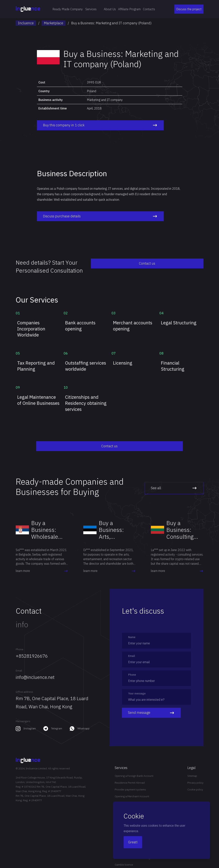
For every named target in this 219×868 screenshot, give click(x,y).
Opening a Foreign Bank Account (134, 770)
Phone (19, 643)
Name (132, 631)
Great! (133, 842)
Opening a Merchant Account (132, 790)
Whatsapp (83, 722)
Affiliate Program (129, 9)
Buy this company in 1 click (76, 125)
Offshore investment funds (131, 797)
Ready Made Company (68, 9)
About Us (110, 9)
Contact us (185, 263)
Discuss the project (189, 9)
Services (93, 9)
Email (19, 664)
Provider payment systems (130, 783)
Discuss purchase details (76, 216)
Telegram (57, 722)
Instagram (30, 722)
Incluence (26, 23)
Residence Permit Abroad (130, 777)
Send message (151, 707)
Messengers (23, 715)
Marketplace (54, 23)
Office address (24, 686)
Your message (137, 687)
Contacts (149, 9)
